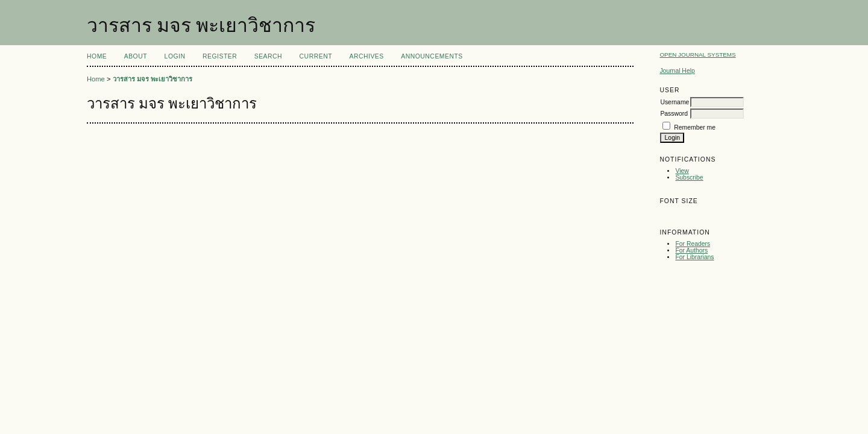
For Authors (691, 250)
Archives (366, 56)
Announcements (432, 56)
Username (675, 102)
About (136, 56)
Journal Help (677, 71)
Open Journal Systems (697, 55)
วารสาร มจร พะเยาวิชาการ (153, 79)
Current (316, 56)
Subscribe (689, 178)
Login (175, 56)
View (682, 171)
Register (220, 56)
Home (97, 56)
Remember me (695, 127)
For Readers (693, 244)
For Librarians (694, 257)
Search (268, 56)
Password (674, 114)
